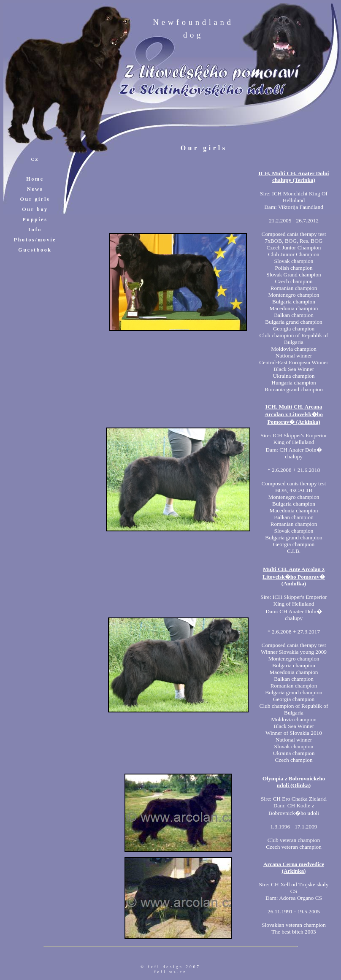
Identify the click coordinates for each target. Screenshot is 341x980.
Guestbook (35, 250)
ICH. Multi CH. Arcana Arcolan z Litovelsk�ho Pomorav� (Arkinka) (294, 414)
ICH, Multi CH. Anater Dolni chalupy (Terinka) (294, 177)
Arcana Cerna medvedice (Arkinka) (294, 868)
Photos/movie (35, 240)
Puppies (35, 219)
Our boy (35, 209)
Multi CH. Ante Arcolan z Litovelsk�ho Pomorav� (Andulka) (294, 576)
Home (35, 179)
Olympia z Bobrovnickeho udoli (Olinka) (294, 782)
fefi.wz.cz (171, 972)
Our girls (35, 199)
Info (35, 230)
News (35, 189)
